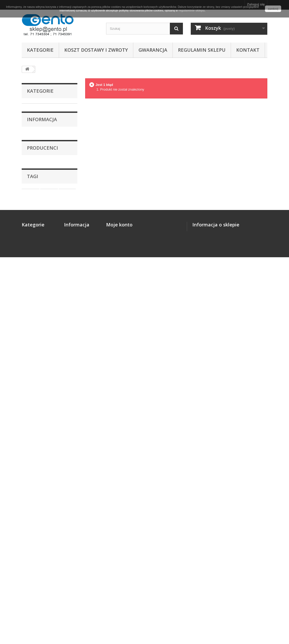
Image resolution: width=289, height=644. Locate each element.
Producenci (42, 329)
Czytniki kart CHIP (41, 236)
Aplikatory (35, 212)
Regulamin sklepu (202, 50)
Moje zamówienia (120, 497)
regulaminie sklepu (192, 10)
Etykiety (33, 116)
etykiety (31, 425)
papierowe (49, 449)
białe (43, 433)
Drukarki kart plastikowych (37, 184)
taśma (29, 449)
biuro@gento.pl (225, 526)
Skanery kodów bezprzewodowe (40, 168)
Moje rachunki (117, 504)
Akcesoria (35, 244)
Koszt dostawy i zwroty (96, 50)
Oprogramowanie (41, 228)
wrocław (31, 441)
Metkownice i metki (42, 204)
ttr (55, 433)
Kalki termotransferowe (46, 132)
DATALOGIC (40, 367)
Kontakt (248, 50)
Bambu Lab (39, 343)
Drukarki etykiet (39, 107)
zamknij (273, 9)
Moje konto (119, 489)
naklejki (49, 425)
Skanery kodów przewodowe (39, 152)
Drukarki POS (38, 196)
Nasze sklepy (41, 310)
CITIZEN (37, 359)
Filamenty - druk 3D (42, 140)
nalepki (67, 425)
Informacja (42, 264)
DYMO (36, 375)
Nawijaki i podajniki (42, 220)
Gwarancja (153, 50)
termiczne (52, 441)
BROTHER (39, 351)
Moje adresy (116, 511)
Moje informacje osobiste (126, 517)
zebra (29, 433)
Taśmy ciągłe (37, 124)
